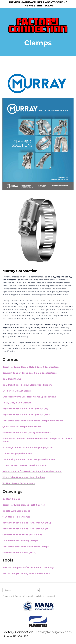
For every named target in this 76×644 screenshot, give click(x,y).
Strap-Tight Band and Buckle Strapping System (28, 447)
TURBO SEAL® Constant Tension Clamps (24, 465)
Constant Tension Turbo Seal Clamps (22, 535)
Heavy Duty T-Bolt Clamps (17, 403)
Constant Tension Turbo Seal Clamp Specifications (30, 373)
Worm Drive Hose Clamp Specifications (24, 477)
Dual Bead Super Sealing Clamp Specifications (27, 385)
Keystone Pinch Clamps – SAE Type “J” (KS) (26, 529)
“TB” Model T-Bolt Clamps (16, 517)
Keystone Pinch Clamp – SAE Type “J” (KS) (25, 409)
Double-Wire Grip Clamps (16, 511)
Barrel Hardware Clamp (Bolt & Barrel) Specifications (31, 367)
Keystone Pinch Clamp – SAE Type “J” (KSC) (26, 415)
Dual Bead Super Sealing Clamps (20, 541)
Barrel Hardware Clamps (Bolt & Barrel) (24, 505)
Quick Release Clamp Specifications (22, 427)
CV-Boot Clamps (11, 499)
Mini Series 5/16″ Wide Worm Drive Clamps (26, 547)
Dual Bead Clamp (12, 379)
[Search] (21, 590)
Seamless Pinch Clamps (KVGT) (19, 553)
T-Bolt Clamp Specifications (17, 453)
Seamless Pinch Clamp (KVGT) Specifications (27, 433)
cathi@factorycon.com (54, 632)
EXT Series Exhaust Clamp (17, 391)
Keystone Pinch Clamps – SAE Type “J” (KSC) (27, 523)
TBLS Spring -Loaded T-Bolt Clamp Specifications (29, 459)
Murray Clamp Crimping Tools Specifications (26, 573)
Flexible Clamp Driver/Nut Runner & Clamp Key (28, 568)
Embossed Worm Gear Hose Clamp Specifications (29, 397)
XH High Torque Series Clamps (19, 483)
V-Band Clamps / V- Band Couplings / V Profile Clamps (32, 471)
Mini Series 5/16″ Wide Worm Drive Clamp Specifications (33, 421)
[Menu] (4, 4)
